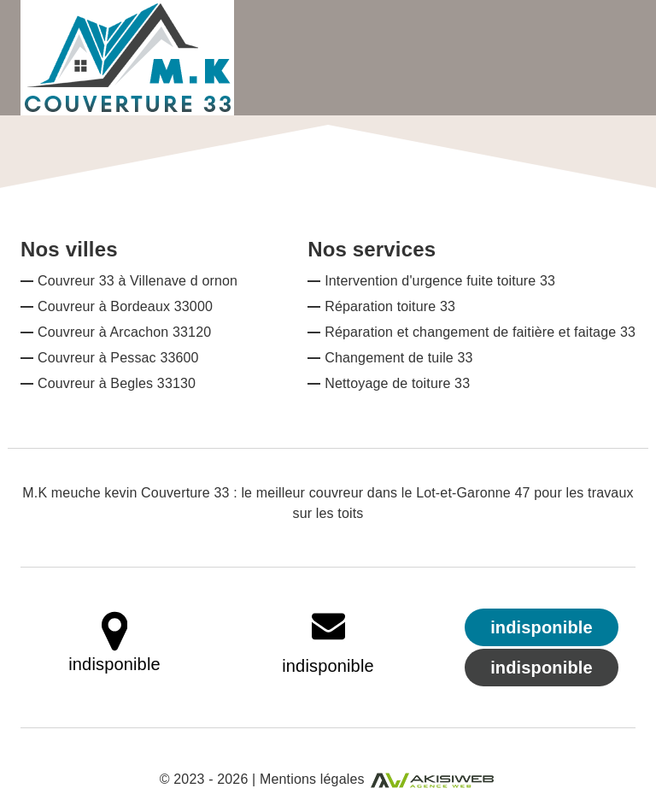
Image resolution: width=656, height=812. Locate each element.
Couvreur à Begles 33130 (117, 383)
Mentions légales (312, 779)
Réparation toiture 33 (390, 306)
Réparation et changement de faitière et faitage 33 (480, 332)
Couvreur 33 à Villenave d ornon (138, 281)
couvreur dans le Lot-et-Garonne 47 (420, 493)
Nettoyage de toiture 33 (397, 383)
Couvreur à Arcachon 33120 (124, 332)
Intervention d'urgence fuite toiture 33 (440, 281)
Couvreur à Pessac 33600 (118, 358)
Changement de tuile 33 (398, 358)
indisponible (328, 666)
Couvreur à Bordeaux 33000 (125, 306)
